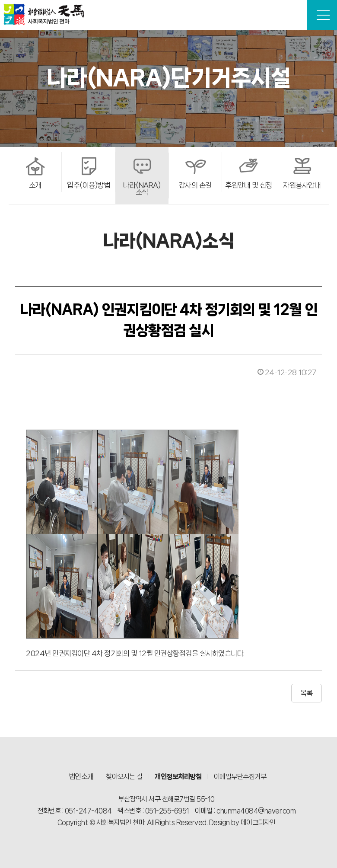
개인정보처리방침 (178, 777)
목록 (307, 693)
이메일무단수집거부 (240, 777)
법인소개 (81, 776)
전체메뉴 (323, 15)
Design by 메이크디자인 (242, 822)
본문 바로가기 (0, 0)
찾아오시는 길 (124, 777)
